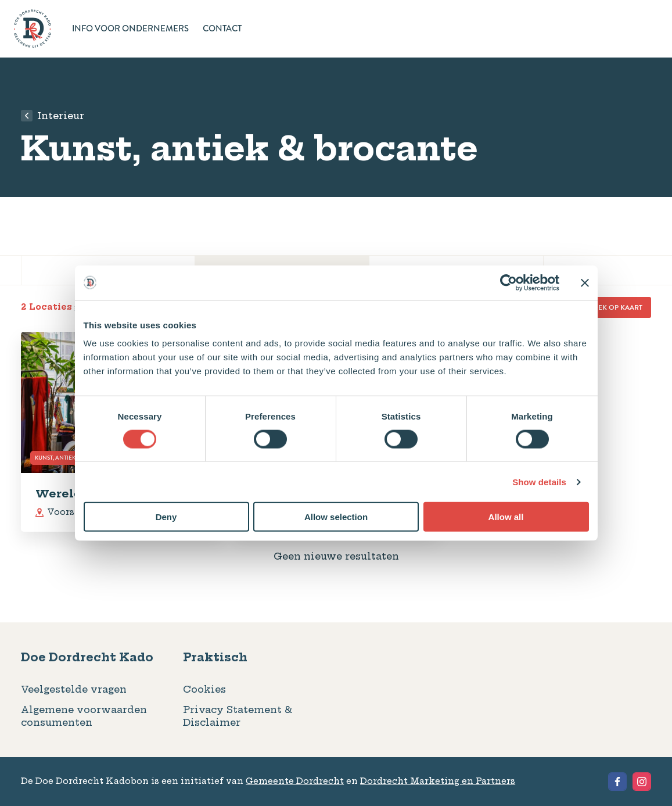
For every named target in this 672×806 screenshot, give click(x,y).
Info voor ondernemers (130, 29)
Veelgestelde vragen (74, 689)
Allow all (506, 517)
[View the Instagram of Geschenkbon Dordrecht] (642, 782)
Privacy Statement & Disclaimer (238, 716)
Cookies (204, 689)
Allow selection (336, 517)
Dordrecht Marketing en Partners (438, 781)
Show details (539, 481)
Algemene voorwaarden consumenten (84, 716)
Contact (222, 29)
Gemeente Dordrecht (295, 781)
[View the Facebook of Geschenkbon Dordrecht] (617, 782)
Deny (166, 517)
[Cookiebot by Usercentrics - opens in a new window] (509, 282)
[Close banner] (585, 282)
